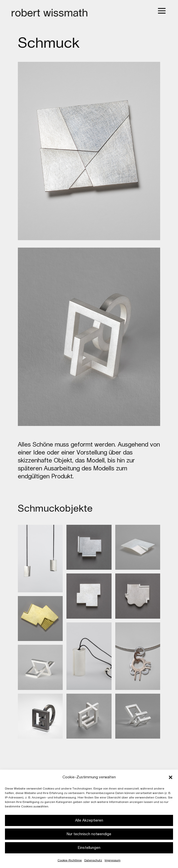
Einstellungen (89, 848)
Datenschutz (93, 860)
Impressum (113, 860)
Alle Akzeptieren (89, 820)
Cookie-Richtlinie (70, 860)
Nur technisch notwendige (89, 834)
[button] (171, 777)
